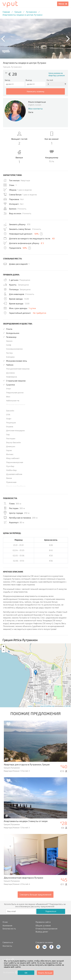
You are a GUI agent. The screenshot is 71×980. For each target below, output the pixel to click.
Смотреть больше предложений (36, 895)
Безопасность (9, 929)
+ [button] (4, 647)
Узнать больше (45, 973)
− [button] (4, 651)
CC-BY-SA (67, 706)
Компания (7, 926)
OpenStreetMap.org (47, 706)
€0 (53, 238)
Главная (6, 12)
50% (37, 234)
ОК (26, 973)
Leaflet (30, 706)
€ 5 (42, 243)
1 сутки (32, 308)
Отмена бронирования (46, 929)
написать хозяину (36, 91)
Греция (18, 12)
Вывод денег (42, 932)
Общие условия (43, 926)
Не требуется (39, 313)
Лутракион (31, 12)
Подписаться (51, 911)
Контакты (7, 946)
